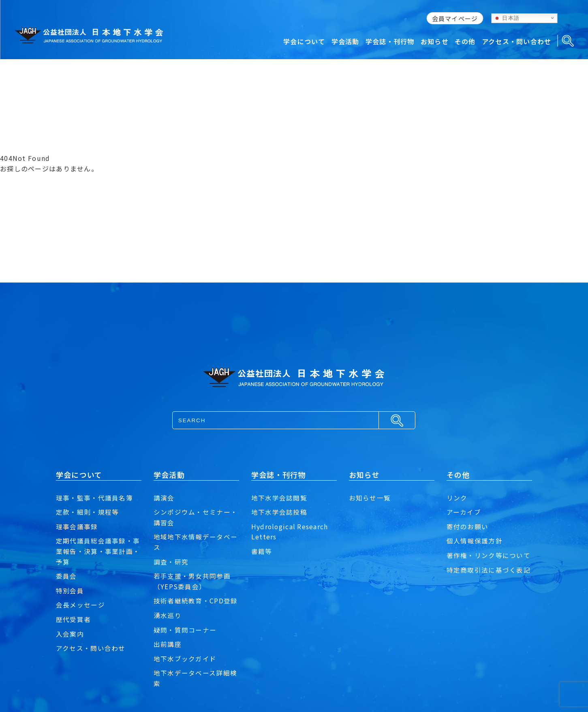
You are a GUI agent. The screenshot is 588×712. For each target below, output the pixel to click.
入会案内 (70, 634)
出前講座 (168, 644)
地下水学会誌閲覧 (279, 498)
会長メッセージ (80, 605)
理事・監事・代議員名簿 (94, 498)
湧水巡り (168, 615)
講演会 (164, 498)
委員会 (66, 576)
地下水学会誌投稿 (279, 512)
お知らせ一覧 (370, 498)
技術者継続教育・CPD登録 (196, 601)
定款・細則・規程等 (88, 512)
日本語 (507, 18)
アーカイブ (464, 512)
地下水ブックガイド (185, 659)
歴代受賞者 (73, 619)
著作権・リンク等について (489, 555)
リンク (457, 498)
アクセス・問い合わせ (91, 648)
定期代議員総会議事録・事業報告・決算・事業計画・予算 (98, 551)
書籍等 (262, 551)
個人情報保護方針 (475, 541)
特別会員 (70, 590)
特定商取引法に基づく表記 (489, 570)
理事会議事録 (77, 526)
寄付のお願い (468, 526)
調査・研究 (171, 562)
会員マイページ (455, 18)
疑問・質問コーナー (185, 630)
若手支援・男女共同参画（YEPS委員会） (192, 581)
